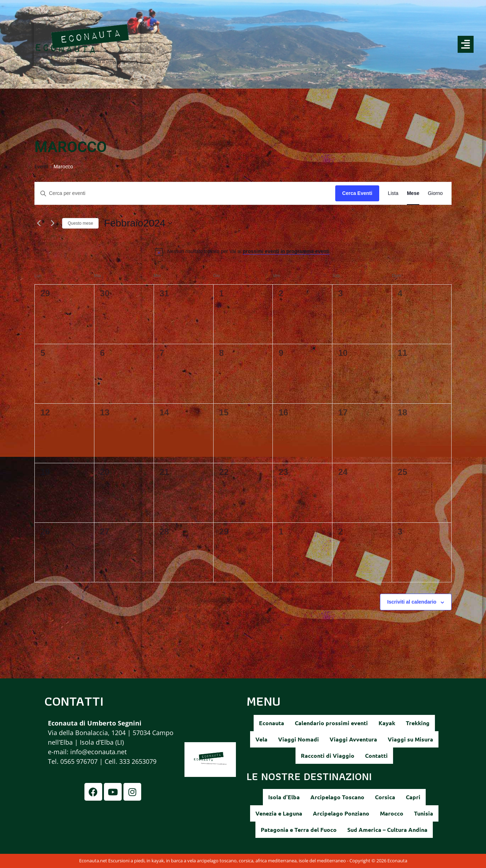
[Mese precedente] (39, 223)
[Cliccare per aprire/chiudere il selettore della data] (138, 223)
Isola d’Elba (284, 797)
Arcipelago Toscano (337, 797)
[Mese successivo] (53, 223)
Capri (413, 797)
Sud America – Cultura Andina (387, 830)
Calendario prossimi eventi (331, 723)
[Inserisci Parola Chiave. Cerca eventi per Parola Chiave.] (185, 193)
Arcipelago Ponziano (341, 813)
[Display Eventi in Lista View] (393, 193)
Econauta (272, 723)
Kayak (387, 723)
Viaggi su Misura (410, 739)
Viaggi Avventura (353, 739)
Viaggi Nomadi (299, 739)
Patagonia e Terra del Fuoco (299, 830)
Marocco (392, 813)
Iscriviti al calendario (412, 602)
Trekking (418, 723)
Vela (261, 739)
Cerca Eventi (357, 193)
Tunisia (424, 813)
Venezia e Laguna (279, 813)
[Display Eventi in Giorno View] (435, 193)
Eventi (41, 167)
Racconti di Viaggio (328, 755)
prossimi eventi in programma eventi (286, 251)
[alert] (249, 251)
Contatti (376, 755)
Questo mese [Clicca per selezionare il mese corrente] (80, 223)
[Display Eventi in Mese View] (413, 193)
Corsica (385, 797)
